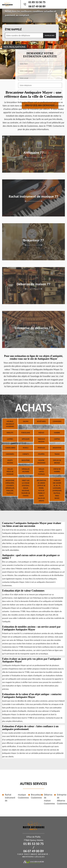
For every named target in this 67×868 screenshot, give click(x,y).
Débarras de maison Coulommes (48, 799)
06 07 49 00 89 (37, 6)
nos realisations (14, 47)
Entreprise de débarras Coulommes (61, 799)
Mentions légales (33, 857)
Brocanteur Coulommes (35, 796)
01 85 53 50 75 (37, 2)
